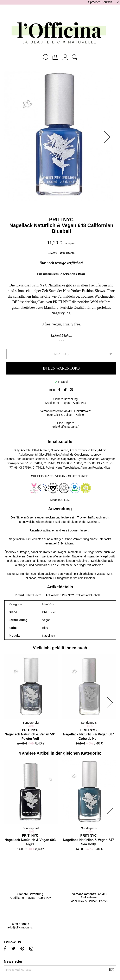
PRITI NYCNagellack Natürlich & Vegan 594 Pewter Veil (30, 734)
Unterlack (36, 530)
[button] (108, 137)
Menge (59, 354)
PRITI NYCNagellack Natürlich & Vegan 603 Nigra (30, 840)
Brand (20, 595)
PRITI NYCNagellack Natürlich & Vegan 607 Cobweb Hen (89, 734)
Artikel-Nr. (53, 595)
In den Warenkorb (61, 368)
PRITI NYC (61, 220)
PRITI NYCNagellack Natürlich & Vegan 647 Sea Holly (89, 840)
